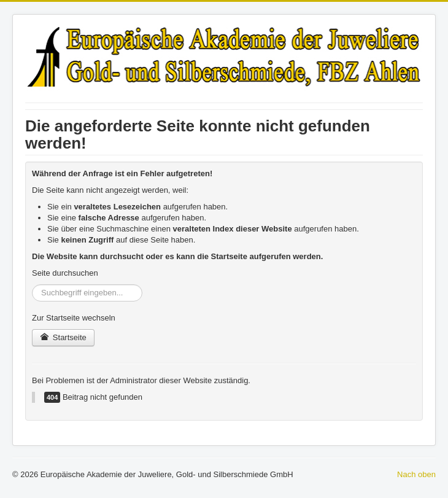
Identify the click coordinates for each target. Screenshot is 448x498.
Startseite (63, 337)
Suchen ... (32, 285)
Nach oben (416, 474)
